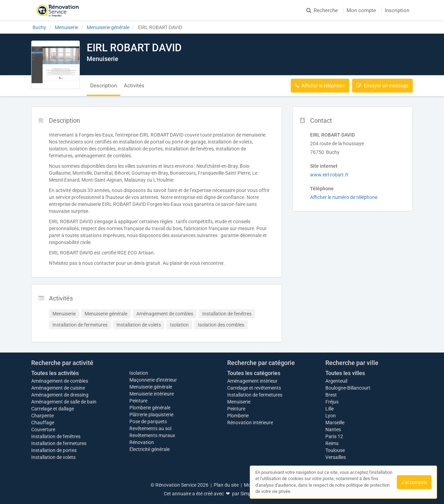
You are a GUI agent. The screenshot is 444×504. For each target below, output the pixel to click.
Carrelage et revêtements (254, 388)
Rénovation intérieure (250, 423)
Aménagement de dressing (60, 395)
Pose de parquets (148, 422)
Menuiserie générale (151, 387)
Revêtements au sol (150, 428)
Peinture (138, 401)
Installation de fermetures (59, 443)
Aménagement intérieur (252, 381)
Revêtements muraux (152, 435)
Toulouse (335, 450)
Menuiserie (239, 402)
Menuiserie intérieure (152, 394)
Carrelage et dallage (53, 409)
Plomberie (238, 416)
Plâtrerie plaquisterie (151, 415)
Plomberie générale (150, 408)
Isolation (139, 373)
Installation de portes (54, 450)
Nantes (333, 429)
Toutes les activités (55, 373)
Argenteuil (336, 381)
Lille (330, 409)
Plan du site (226, 485)
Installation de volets (53, 457)
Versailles (336, 457)
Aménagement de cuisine (58, 388)
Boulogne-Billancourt (348, 388)
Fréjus (332, 402)
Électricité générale (150, 449)
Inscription (397, 10)
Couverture (43, 429)
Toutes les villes (345, 373)
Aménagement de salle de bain (64, 402)
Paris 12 (334, 436)
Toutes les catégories (254, 373)
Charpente (42, 416)
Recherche (322, 10)
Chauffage (43, 423)
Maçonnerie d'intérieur (153, 380)
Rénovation (142, 442)
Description (104, 86)
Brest (331, 395)
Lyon (331, 416)
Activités (134, 86)
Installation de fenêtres (56, 436)
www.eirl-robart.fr (329, 175)
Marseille (335, 423)
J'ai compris (414, 482)
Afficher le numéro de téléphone (344, 197)
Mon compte (361, 10)
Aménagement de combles (60, 381)
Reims (332, 443)
